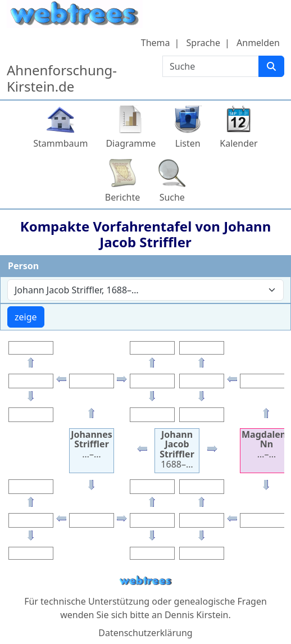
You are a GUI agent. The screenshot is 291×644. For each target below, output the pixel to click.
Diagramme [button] (131, 143)
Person (23, 266)
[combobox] (145, 290)
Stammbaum (60, 143)
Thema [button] (156, 43)
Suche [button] (172, 197)
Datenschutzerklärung (145, 633)
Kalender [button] (238, 143)
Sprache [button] (203, 43)
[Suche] (271, 66)
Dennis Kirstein (197, 615)
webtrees (145, 581)
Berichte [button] (123, 197)
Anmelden (258, 43)
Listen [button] (188, 143)
